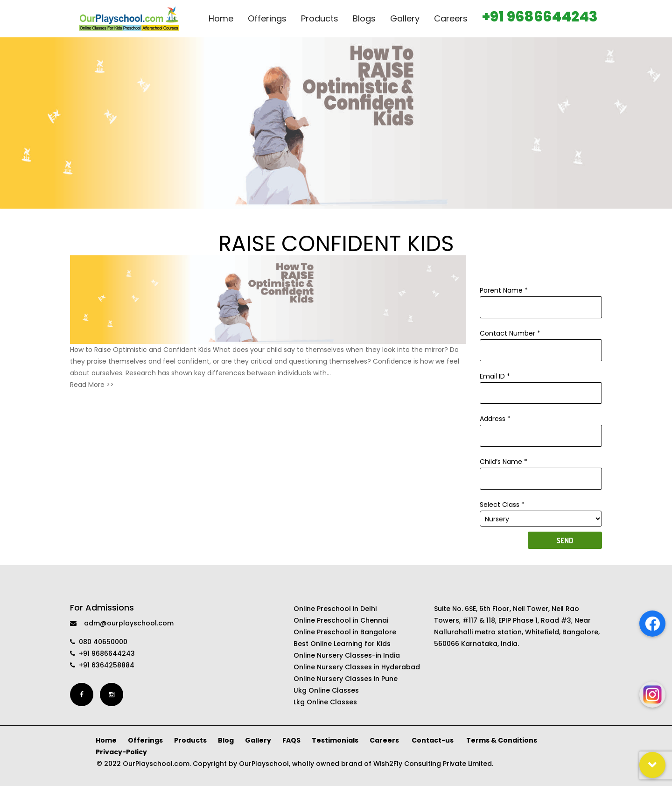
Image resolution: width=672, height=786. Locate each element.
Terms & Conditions (502, 740)
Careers (385, 740)
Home (106, 740)
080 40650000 (99, 642)
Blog (226, 740)
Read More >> (92, 385)
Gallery (258, 740)
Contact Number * (541, 342)
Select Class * (541, 512)
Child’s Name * (541, 470)
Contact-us (433, 740)
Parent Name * (541, 299)
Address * (541, 427)
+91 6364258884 (102, 665)
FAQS (291, 740)
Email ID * (541, 385)
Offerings (145, 740)
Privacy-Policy (121, 752)
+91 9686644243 (102, 653)
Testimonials (335, 740)
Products (190, 740)
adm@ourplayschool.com (122, 623)
